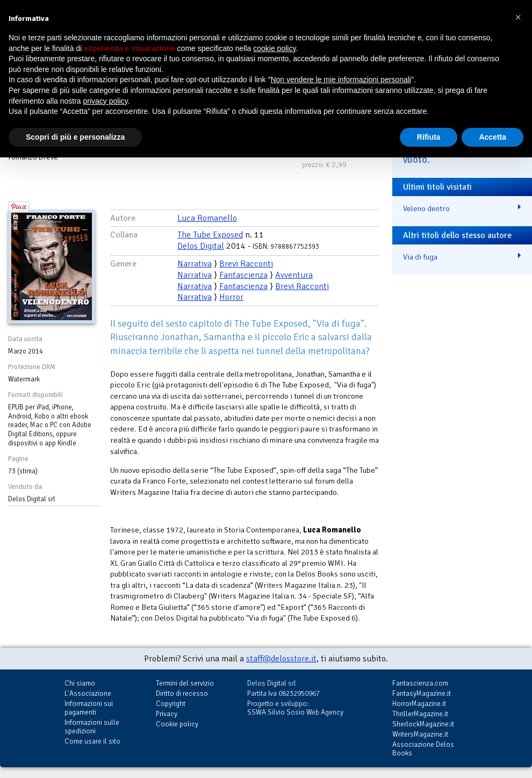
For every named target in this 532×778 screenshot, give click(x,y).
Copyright (171, 704)
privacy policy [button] (106, 101)
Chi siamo (80, 683)
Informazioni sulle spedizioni (92, 727)
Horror (231, 297)
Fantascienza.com (420, 683)
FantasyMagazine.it (422, 693)
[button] (518, 17)
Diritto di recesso (182, 693)
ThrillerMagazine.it (420, 714)
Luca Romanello (207, 218)
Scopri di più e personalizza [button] (75, 137)
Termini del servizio (185, 683)
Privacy (167, 714)
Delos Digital (201, 246)
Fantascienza (243, 275)
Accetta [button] (493, 137)
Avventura (294, 275)
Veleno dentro (426, 208)
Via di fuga (420, 257)
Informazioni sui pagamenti (89, 708)
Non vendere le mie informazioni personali (340, 80)
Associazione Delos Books (423, 749)
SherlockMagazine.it (423, 724)
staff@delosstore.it (281, 659)
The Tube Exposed (210, 235)
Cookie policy (177, 724)
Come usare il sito (92, 741)
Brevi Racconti (246, 264)
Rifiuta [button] (429, 137)
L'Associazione (88, 693)
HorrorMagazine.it (419, 704)
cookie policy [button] (274, 48)
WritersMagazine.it (420, 734)
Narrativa (195, 264)
